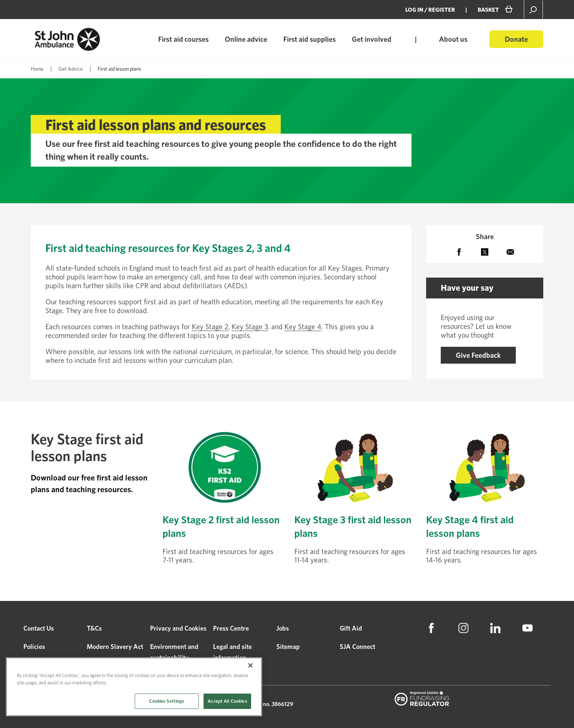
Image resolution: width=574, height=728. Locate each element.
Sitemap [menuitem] (288, 647)
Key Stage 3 (250, 327)
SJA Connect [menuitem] (357, 647)
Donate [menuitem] (516, 39)
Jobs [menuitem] (283, 628)
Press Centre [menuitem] (231, 628)
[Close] (250, 665)
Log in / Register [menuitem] (430, 10)
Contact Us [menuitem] (39, 628)
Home (37, 69)
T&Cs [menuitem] (94, 628)
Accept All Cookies (227, 701)
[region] (134, 687)
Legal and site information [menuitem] (232, 652)
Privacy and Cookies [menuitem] (178, 628)
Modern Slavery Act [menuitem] (115, 647)
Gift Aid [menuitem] (351, 628)
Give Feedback (478, 355)
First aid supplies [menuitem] (310, 39)
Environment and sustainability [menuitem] (174, 652)
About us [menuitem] (453, 39)
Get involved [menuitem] (372, 39)
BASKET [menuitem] (488, 10)
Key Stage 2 (210, 327)
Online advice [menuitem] (246, 39)
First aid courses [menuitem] (183, 39)
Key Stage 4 (303, 327)
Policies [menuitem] (34, 647)
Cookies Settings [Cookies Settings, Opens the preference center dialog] (167, 701)
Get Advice (71, 69)
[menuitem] (431, 628)
